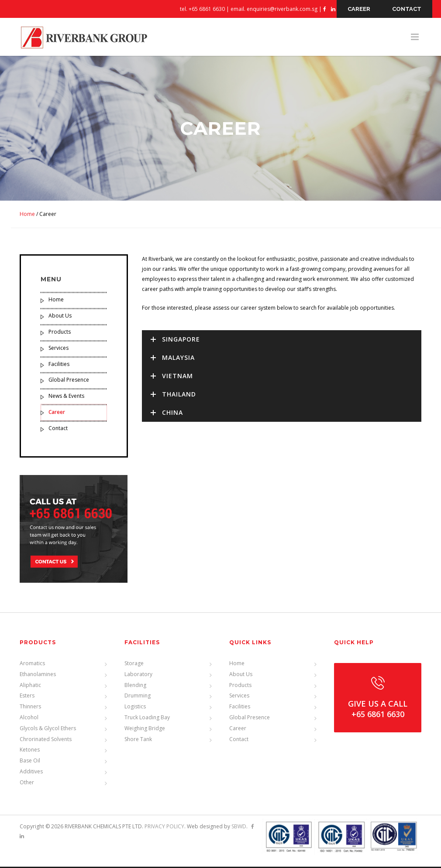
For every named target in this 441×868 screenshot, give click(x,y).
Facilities (59, 365)
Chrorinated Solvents (46, 740)
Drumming (138, 697)
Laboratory (138, 675)
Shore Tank (138, 740)
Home (27, 215)
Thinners (30, 708)
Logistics (135, 708)
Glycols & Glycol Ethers (48, 730)
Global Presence (69, 381)
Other (27, 784)
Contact (58, 429)
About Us (60, 317)
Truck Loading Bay (147, 719)
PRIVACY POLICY (164, 827)
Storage (134, 665)
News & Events (66, 398)
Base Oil (30, 762)
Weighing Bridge (145, 730)
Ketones (30, 751)
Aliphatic (30, 686)
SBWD (239, 827)
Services (59, 349)
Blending (135, 686)
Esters (27, 697)
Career (57, 413)
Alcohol (29, 719)
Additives (31, 773)
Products (60, 333)
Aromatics (32, 665)
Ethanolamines (38, 675)
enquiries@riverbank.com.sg (282, 9)
